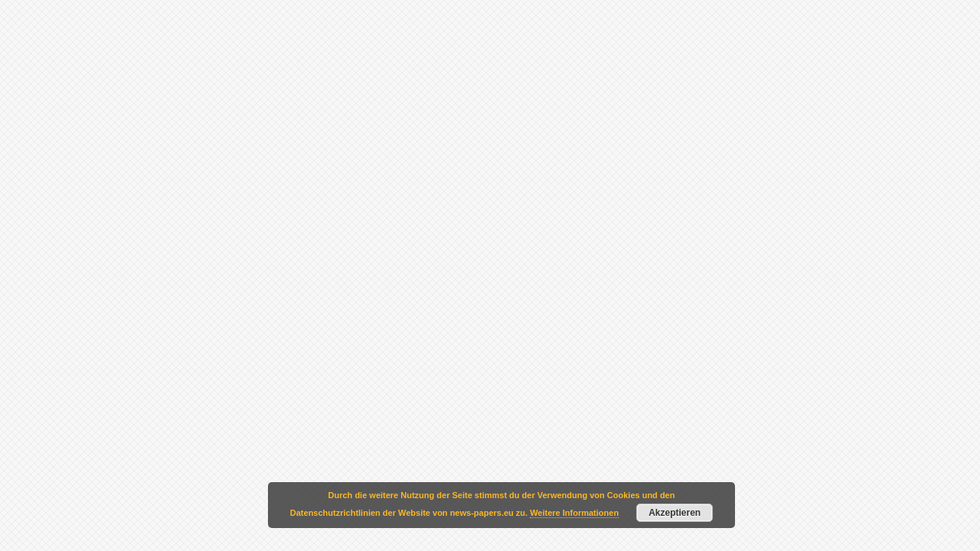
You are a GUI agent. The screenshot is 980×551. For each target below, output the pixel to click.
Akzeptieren (675, 513)
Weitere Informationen (574, 513)
